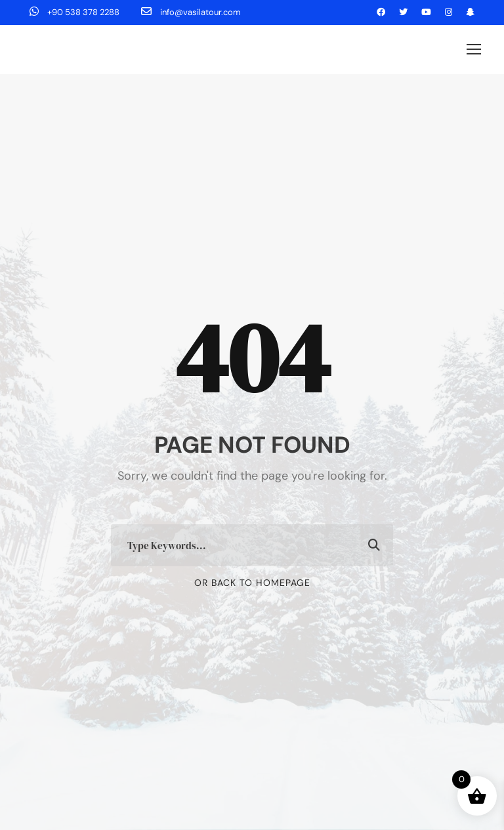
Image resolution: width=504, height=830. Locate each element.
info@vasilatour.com (191, 12)
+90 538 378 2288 (75, 12)
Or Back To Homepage (252, 583)
